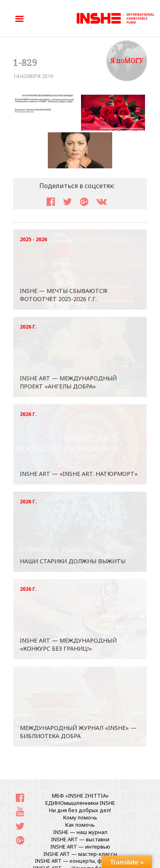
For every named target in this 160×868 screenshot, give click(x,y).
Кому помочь (80, 817)
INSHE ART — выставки (80, 839)
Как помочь (80, 825)
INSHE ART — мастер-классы (80, 854)
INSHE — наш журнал (80, 832)
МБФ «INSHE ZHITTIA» (80, 796)
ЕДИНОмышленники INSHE (80, 803)
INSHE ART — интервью (80, 847)
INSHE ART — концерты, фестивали (80, 861)
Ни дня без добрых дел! (80, 810)
